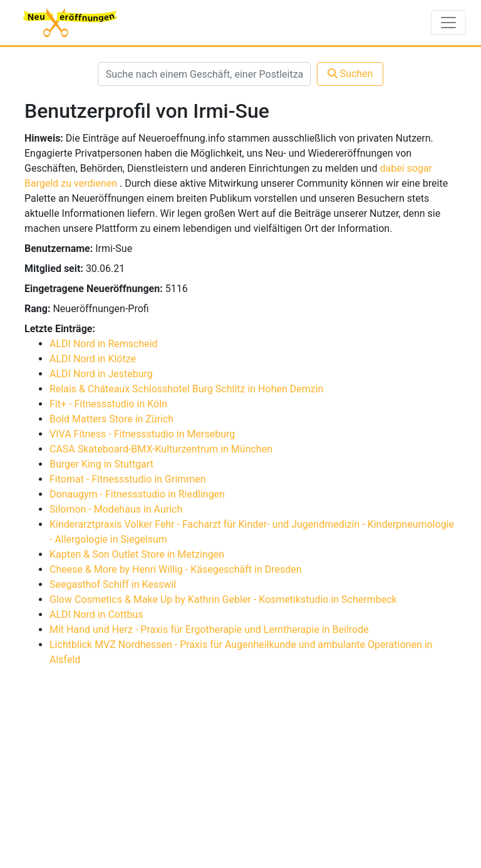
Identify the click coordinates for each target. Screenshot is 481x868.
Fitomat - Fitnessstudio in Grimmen (128, 479)
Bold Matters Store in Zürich (111, 419)
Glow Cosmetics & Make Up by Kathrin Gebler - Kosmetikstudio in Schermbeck (223, 599)
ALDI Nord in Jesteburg (101, 374)
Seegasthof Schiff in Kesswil (113, 584)
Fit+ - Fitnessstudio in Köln (108, 404)
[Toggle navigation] (448, 23)
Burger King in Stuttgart (101, 464)
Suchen (350, 74)
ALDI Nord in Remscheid (104, 344)
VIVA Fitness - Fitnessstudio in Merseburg (142, 434)
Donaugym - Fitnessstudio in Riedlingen (137, 494)
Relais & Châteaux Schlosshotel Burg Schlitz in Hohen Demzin (186, 389)
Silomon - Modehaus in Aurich (116, 509)
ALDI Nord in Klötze (93, 359)
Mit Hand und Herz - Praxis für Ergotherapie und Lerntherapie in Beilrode (209, 630)
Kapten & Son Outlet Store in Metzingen (137, 554)
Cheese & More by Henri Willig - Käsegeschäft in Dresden (176, 569)
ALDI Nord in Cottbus (96, 614)
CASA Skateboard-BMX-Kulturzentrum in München (161, 449)
